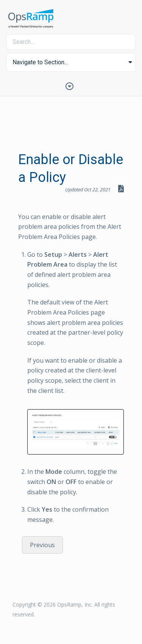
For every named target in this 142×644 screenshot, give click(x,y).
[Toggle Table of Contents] (71, 85)
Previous (42, 545)
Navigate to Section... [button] (40, 62)
